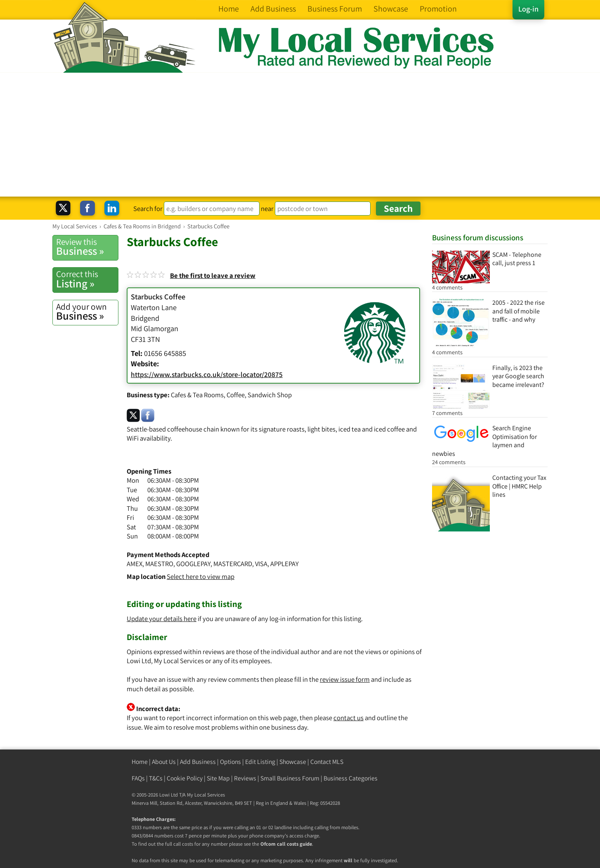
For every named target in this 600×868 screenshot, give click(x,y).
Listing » (87, 279)
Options (230, 762)
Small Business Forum (290, 778)
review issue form (345, 679)
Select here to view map (201, 576)
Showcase (293, 762)
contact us (348, 718)
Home (140, 762)
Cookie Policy (185, 778)
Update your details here (162, 619)
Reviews (245, 778)
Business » (87, 247)
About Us (164, 762)
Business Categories (351, 778)
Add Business (198, 762)
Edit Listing (260, 762)
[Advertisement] (300, 135)
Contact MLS (327, 762)
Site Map (218, 778)
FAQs (138, 778)
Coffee (236, 395)
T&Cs (156, 778)
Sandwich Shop (270, 395)
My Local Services (206, 795)
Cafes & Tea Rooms (197, 395)
